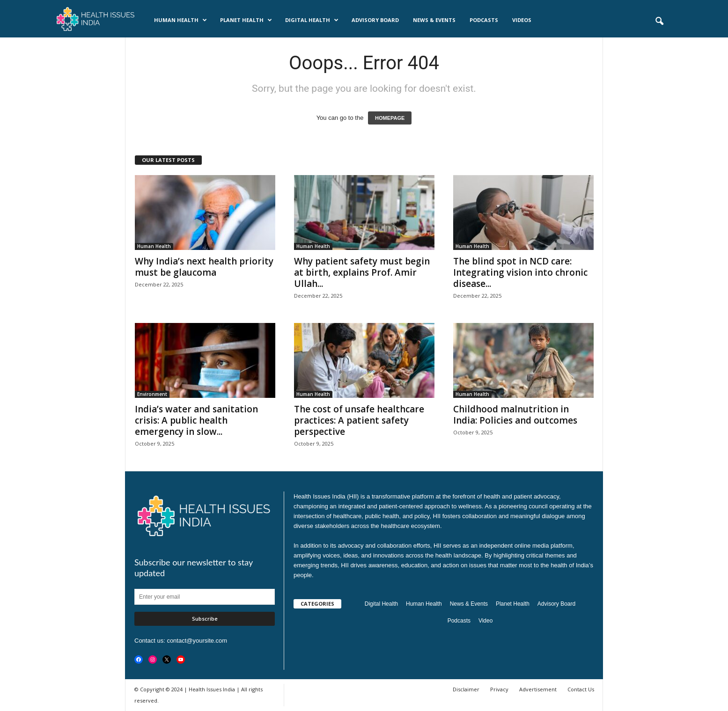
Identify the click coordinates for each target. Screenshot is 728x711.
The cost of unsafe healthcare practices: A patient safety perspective (359, 420)
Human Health (180, 20)
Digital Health (312, 20)
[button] (659, 22)
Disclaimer (466, 689)
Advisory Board (375, 20)
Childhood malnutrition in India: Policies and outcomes (515, 415)
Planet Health (246, 20)
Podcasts (484, 20)
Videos (522, 20)
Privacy (499, 689)
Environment (152, 394)
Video (485, 621)
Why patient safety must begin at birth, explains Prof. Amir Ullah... (362, 272)
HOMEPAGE (390, 118)
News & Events (434, 20)
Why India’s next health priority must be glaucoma (204, 267)
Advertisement (538, 689)
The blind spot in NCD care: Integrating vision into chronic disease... (520, 272)
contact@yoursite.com (197, 641)
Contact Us (581, 689)
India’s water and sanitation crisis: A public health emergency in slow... (196, 420)
